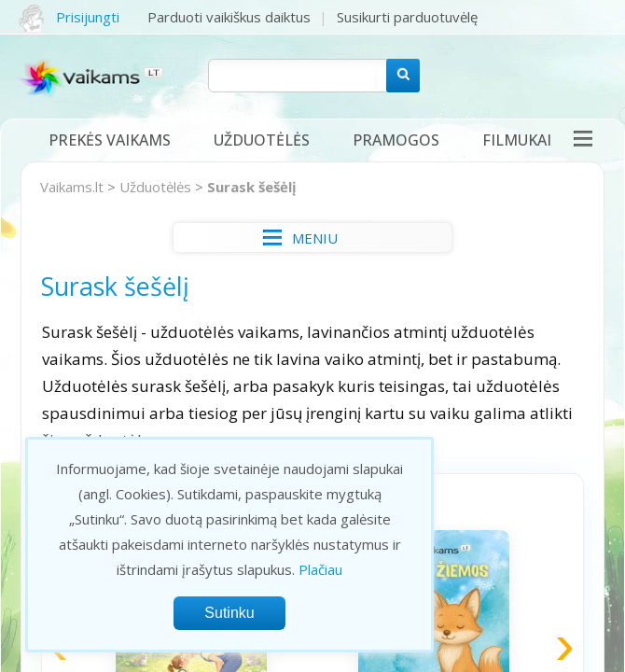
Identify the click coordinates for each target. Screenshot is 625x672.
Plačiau (320, 569)
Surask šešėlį (252, 187)
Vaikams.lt (72, 187)
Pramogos (396, 140)
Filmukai (517, 140)
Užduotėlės (262, 140)
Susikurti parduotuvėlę (407, 17)
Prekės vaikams (110, 140)
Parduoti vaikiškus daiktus (229, 17)
